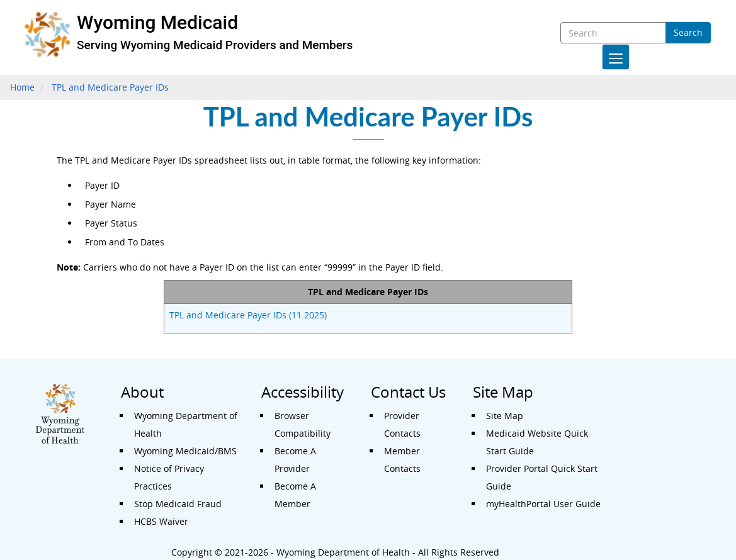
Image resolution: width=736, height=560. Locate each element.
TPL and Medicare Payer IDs (110, 87)
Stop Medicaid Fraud (178, 504)
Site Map (505, 416)
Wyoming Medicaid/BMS (185, 451)
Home (22, 87)
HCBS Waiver (161, 521)
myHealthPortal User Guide (543, 504)
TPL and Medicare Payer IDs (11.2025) (248, 315)
